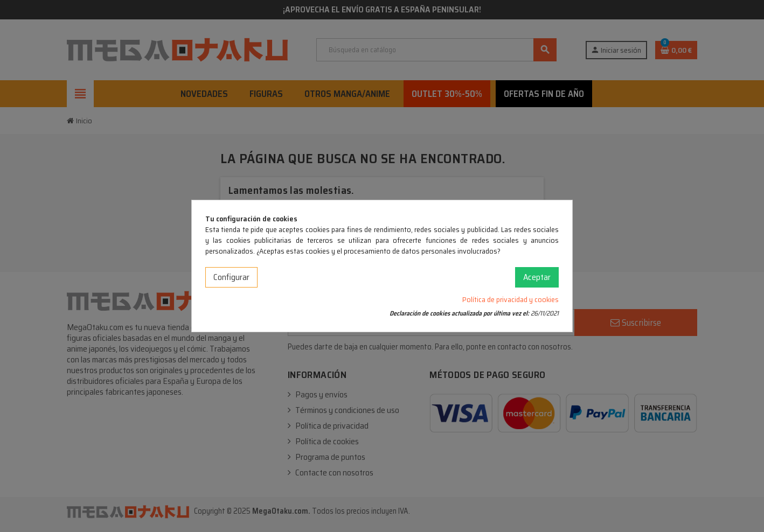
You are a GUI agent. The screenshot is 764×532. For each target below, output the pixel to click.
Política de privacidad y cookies (511, 299)
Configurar (231, 277)
